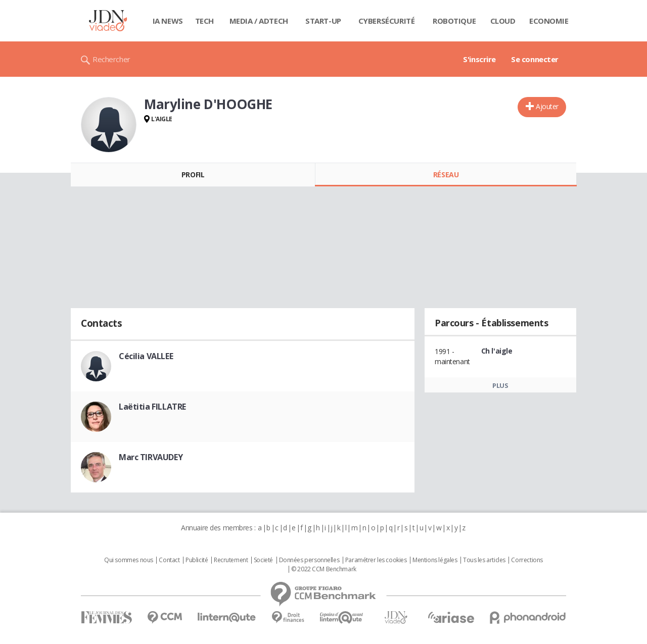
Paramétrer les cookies (376, 560)
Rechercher (111, 59)
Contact (169, 560)
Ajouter (547, 106)
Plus (500, 385)
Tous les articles (484, 560)
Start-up (323, 21)
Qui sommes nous (129, 560)
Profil (193, 175)
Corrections (527, 560)
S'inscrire (479, 59)
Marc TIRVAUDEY (151, 457)
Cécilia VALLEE (146, 356)
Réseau (446, 175)
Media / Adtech (259, 21)
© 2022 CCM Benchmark (324, 569)
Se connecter (535, 59)
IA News (168, 21)
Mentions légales (435, 560)
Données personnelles (309, 560)
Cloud (503, 21)
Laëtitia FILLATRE (152, 407)
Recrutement (231, 560)
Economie (549, 21)
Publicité (197, 560)
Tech (204, 21)
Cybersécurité (387, 21)
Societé (263, 560)
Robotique (454, 21)
